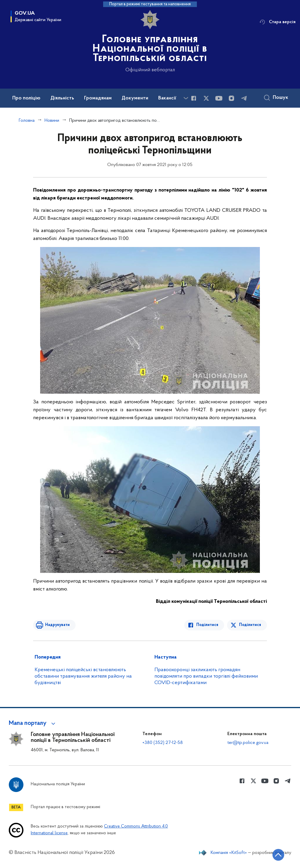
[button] (33, 723)
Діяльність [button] (62, 98)
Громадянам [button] (98, 98)
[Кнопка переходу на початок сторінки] (278, 855)
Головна (27, 121)
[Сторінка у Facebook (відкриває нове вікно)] (194, 98)
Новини (52, 121)
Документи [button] (135, 98)
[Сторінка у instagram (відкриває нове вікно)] (231, 98)
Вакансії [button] (167, 98)
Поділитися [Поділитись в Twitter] (250, 625)
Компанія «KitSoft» (229, 853)
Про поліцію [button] (26, 98)
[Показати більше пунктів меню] (186, 98)
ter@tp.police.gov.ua (248, 743)
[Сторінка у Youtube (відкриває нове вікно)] (219, 98)
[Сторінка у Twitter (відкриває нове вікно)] (206, 98)
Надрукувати (57, 625)
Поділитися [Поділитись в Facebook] (208, 625)
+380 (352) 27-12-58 (163, 743)
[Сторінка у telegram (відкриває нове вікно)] (244, 98)
